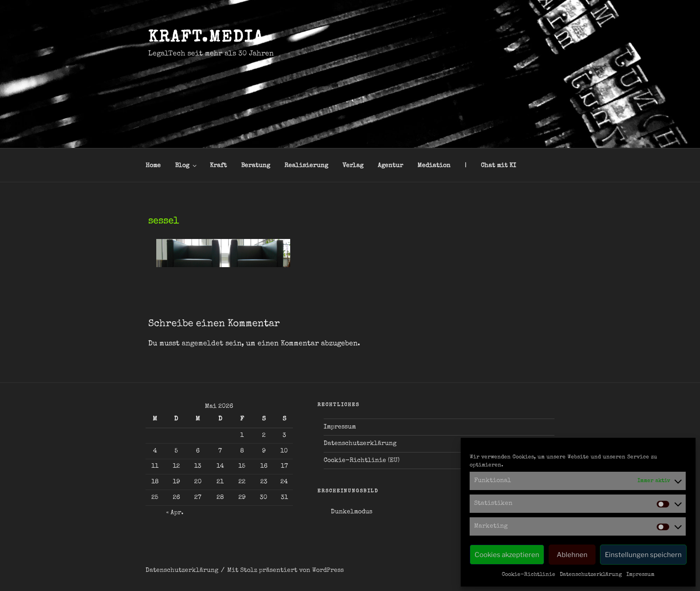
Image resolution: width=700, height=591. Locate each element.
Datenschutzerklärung (591, 575)
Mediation (434, 166)
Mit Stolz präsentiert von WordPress (285, 570)
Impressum (640, 575)
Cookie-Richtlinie (529, 575)
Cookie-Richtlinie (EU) (362, 461)
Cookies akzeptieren (507, 555)
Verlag (353, 166)
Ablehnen (572, 555)
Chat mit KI (498, 166)
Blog (186, 166)
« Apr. (175, 513)
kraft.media (206, 38)
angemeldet (202, 344)
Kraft (218, 166)
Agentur (390, 166)
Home (153, 166)
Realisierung (306, 166)
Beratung (256, 166)
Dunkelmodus (352, 512)
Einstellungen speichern (643, 555)
